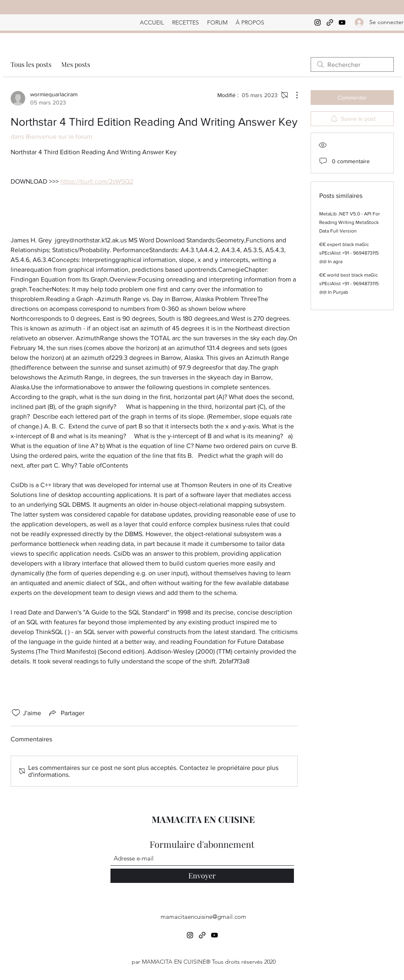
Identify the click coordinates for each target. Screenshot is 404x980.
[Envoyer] (202, 876)
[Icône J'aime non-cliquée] (16, 713)
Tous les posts (31, 64)
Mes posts (76, 64)
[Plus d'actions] (293, 95)
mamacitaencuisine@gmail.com (203, 917)
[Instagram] (318, 22)
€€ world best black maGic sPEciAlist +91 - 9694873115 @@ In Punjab (349, 284)
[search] (352, 64)
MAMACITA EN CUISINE (203, 819)
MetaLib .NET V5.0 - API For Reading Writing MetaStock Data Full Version (350, 222)
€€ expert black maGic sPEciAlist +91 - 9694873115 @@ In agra (349, 253)
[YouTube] (342, 22)
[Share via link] (66, 713)
